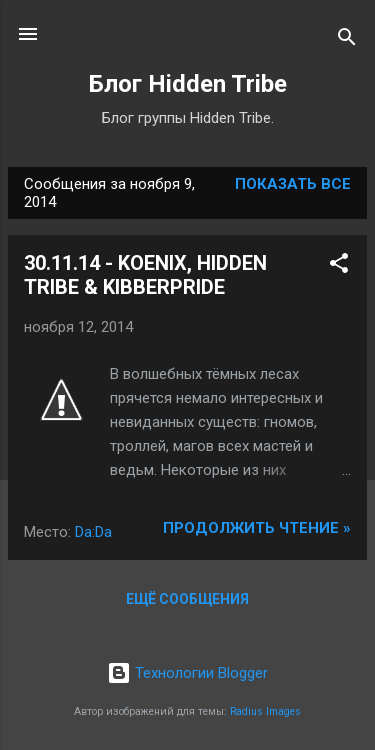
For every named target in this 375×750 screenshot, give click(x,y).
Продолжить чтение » (257, 528)
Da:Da (93, 532)
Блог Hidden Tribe (188, 84)
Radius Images (265, 711)
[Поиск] (347, 40)
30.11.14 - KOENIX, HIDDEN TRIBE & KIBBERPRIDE (145, 275)
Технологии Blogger (187, 673)
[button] (339, 266)
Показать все (293, 184)
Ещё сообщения (187, 599)
